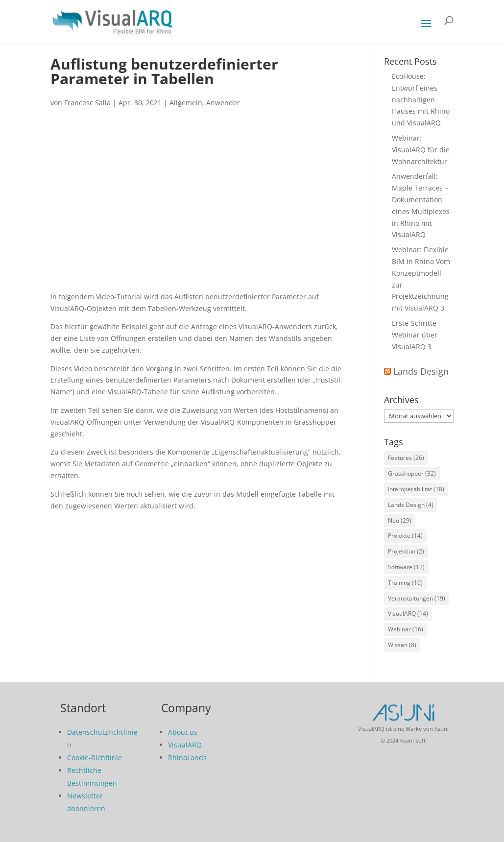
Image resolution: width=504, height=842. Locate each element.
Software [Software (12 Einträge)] (406, 567)
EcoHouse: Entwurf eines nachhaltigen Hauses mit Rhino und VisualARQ (421, 99)
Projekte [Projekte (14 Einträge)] (405, 536)
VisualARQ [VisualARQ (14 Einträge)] (408, 613)
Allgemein (186, 103)
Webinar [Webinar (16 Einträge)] (406, 629)
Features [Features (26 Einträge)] (406, 458)
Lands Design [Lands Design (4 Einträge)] (411, 505)
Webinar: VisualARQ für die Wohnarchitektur (421, 150)
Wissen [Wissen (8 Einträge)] (402, 645)
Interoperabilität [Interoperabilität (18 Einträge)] (416, 489)
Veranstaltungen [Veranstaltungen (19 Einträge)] (417, 598)
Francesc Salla (87, 103)
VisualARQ (185, 745)
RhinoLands (187, 758)
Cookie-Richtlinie (95, 758)
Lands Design (421, 371)
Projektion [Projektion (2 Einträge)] (406, 551)
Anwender (223, 103)
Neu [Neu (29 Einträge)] (400, 520)
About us (183, 732)
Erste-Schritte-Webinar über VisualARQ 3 (415, 335)
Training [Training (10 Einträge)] (405, 583)
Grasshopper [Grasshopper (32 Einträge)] (412, 473)
